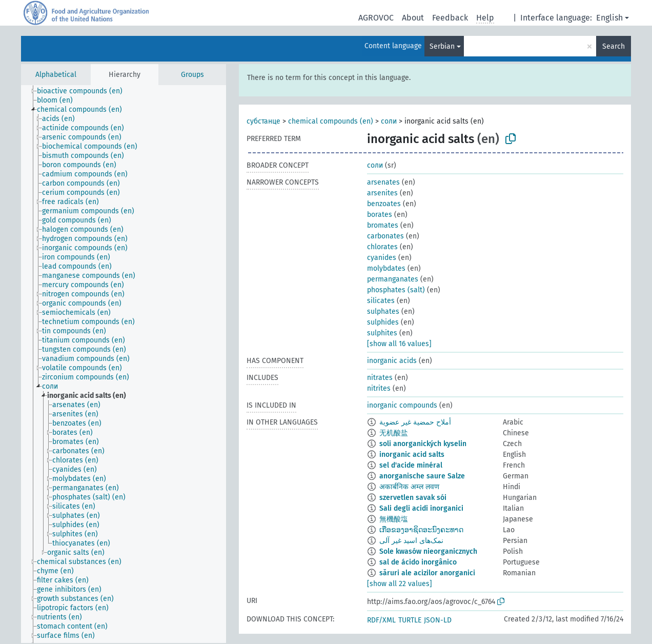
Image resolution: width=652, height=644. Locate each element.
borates (380, 215)
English (609, 18)
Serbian (442, 46)
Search (614, 46)
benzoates (384, 204)
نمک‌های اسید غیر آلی (411, 541)
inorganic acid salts (412, 455)
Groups (192, 75)
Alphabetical (56, 75)
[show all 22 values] (400, 584)
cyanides (382, 258)
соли (389, 121)
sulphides (383, 322)
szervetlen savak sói (413, 498)
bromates (383, 225)
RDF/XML (381, 620)
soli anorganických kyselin (423, 444)
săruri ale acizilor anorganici (427, 573)
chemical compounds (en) (331, 121)
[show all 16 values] (399, 344)
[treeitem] (84, 91)
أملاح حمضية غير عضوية (415, 422)
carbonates (385, 236)
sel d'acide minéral (411, 465)
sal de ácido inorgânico (418, 562)
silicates (381, 301)
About (413, 18)
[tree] (124, 364)
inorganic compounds (402, 405)
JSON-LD (438, 620)
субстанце (263, 121)
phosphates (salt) (396, 290)
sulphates (383, 311)
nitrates (380, 378)
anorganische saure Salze (422, 476)
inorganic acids (392, 361)
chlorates (382, 247)
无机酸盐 (394, 433)
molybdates (386, 268)
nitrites (379, 388)
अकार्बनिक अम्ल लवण (409, 487)
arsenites (382, 193)
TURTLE (410, 620)
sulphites (382, 333)
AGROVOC (376, 18)
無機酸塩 (394, 519)
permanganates (393, 279)
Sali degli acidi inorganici (421, 508)
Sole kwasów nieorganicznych (428, 551)
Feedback (450, 18)
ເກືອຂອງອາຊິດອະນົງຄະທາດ (421, 530)
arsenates (383, 182)
